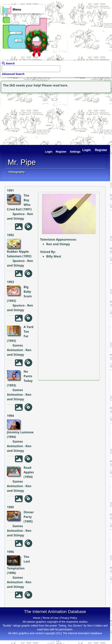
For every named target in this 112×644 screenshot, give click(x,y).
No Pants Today (28, 376)
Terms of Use (50, 618)
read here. (60, 85)
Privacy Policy (69, 618)
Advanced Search (13, 74)
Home (37, 618)
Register (101, 150)
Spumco (19, 214)
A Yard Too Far (28, 332)
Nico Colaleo (95, 626)
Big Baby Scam (28, 292)
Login (87, 150)
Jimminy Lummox (20, 432)
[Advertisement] (24, 118)
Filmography (17, 172)
